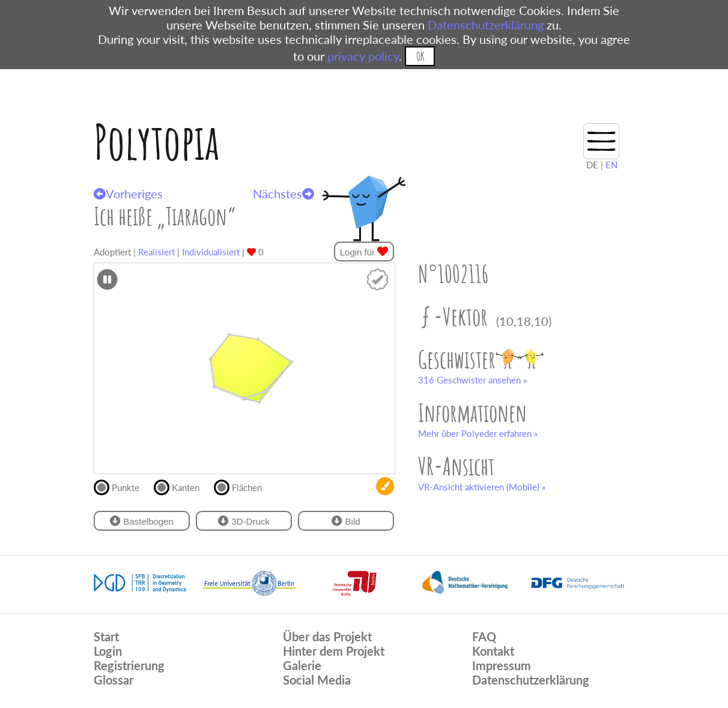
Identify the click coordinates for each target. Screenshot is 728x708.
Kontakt (493, 651)
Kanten (182, 486)
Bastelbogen (142, 521)
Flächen (243, 486)
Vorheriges (128, 194)
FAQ (484, 636)
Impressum (502, 665)
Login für (364, 252)
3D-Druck (244, 521)
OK (420, 56)
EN (611, 165)
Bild (346, 521)
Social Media (317, 680)
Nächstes (284, 194)
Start (106, 636)
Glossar (114, 680)
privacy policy (363, 56)
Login (108, 651)
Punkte (122, 486)
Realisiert (156, 252)
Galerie (302, 665)
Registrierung (129, 665)
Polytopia (156, 142)
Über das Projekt (327, 636)
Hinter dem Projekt (334, 651)
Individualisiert (211, 252)
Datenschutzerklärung (486, 25)
